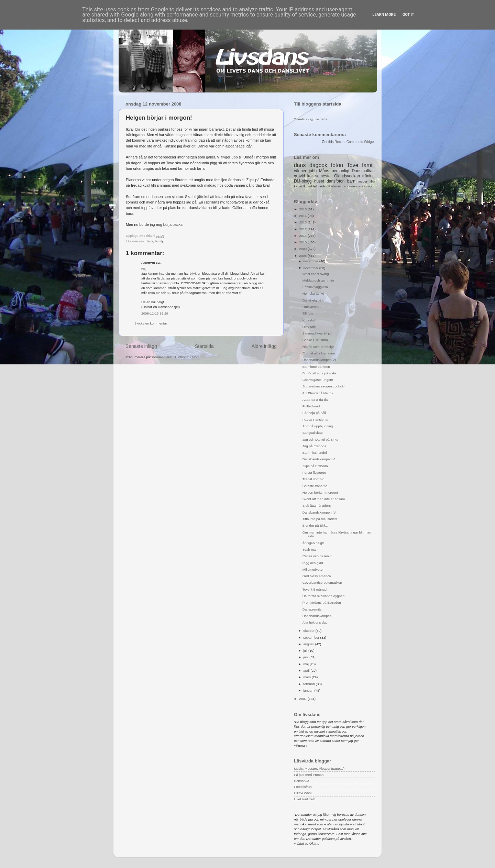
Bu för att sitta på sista (319, 373)
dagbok (318, 165)
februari (309, 684)
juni (306, 657)
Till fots (308, 313)
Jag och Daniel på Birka (320, 440)
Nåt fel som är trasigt (318, 347)
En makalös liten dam (319, 353)
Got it (408, 15)
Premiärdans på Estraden (322, 602)
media (362, 181)
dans (149, 241)
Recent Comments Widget (355, 142)
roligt (369, 186)
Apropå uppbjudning (318, 426)
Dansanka (301, 781)
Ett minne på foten (316, 367)
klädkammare (357, 186)
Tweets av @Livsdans (310, 119)
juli (306, 651)
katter (298, 186)
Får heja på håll (314, 413)
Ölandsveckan (347, 176)
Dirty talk (309, 327)
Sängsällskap (313, 433)
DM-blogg (303, 181)
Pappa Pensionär (316, 420)
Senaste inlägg (141, 346)
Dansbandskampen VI (319, 360)
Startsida (204, 346)
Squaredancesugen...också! (323, 386)
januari (309, 690)
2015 (303, 209)
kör (310, 176)
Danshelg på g (313, 300)
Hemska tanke (313, 293)
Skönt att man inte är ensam (324, 499)
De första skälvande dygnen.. (324, 596)
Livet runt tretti (305, 799)
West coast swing (316, 274)
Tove (353, 165)
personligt (341, 171)
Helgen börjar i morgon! (320, 492)
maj (306, 664)
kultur (345, 186)
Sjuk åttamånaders (317, 506)
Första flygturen (314, 473)
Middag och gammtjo (318, 280)
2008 (303, 256)
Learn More (384, 15)
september (312, 638)
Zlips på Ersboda (315, 466)
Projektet (310, 186)
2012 (303, 229)
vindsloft (324, 186)
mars (307, 677)
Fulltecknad (311, 406)
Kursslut (309, 320)
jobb (313, 171)
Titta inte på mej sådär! (320, 519)
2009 (303, 249)
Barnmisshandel (315, 453)
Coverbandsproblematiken (322, 583)
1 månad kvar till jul (317, 333)
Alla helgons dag (315, 622)
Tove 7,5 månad (315, 589)
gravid (299, 176)
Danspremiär (312, 609)
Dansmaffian (363, 171)
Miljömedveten (313, 569)
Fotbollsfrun (303, 787)
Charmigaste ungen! (318, 380)
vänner (300, 171)
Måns (324, 171)
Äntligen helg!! (313, 543)
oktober (309, 631)
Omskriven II (312, 307)
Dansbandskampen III (319, 616)
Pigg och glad (313, 563)
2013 (303, 222)
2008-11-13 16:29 (155, 313)
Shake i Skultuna (315, 340)
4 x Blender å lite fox (318, 393)
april (307, 671)
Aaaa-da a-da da (315, 400)
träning (368, 176)
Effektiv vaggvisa (315, 287)
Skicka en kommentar (151, 323)
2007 (303, 699)
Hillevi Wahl (303, 793)
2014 (303, 216)
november (311, 268)
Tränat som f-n (313, 479)
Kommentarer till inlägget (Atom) (176, 357)
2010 (303, 242)
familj (159, 241)
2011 (303, 236)
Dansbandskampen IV (319, 512)
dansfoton (335, 181)
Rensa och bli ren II (317, 556)
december (311, 261)
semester (324, 176)
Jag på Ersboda (314, 446)
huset (319, 181)
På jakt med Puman (309, 775)
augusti (309, 644)
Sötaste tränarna (315, 486)
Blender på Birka (315, 525)
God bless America (317, 576)
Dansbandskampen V (319, 459)
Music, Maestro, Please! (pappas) (319, 768)
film (372, 181)
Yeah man (310, 550)
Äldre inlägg (264, 346)
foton (337, 165)
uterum (336, 186)
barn (351, 181)
